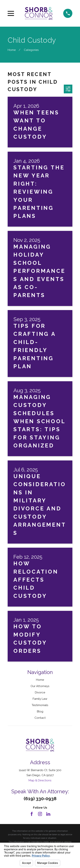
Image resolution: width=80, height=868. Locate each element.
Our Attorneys (40, 686)
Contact (40, 718)
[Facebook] (32, 814)
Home (40, 680)
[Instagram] (40, 814)
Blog (40, 711)
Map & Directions (40, 780)
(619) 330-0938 (40, 799)
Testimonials (40, 705)
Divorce (40, 692)
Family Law (40, 699)
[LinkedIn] (48, 814)
